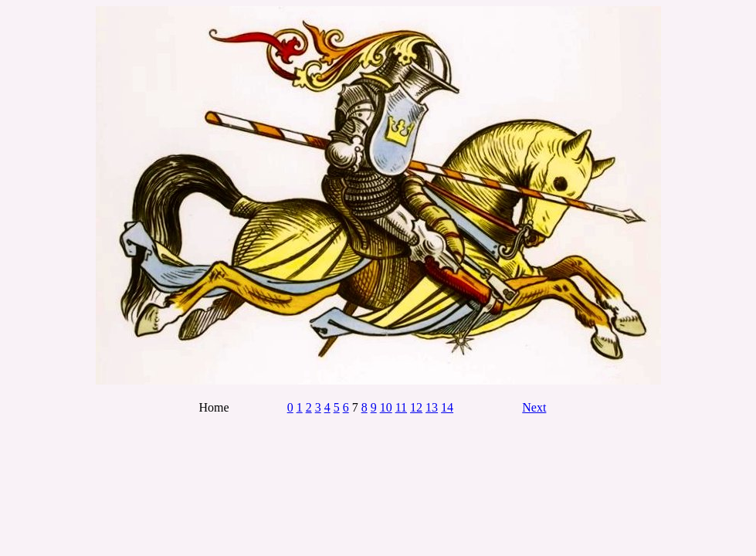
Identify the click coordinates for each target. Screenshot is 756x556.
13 (432, 407)
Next (534, 407)
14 (447, 407)
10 (386, 407)
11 (401, 407)
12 (416, 407)
